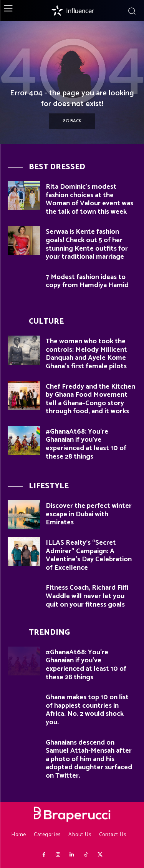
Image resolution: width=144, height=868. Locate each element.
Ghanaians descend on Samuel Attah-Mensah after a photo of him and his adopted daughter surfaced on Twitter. (89, 759)
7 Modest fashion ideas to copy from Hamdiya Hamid (87, 281)
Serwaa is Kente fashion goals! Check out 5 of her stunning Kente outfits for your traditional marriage (87, 244)
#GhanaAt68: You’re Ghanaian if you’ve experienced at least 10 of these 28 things (86, 444)
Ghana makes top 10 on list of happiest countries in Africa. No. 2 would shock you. (87, 710)
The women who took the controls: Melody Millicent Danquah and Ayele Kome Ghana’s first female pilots (86, 354)
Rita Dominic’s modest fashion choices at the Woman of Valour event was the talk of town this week (89, 199)
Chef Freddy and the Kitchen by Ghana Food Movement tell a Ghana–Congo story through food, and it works (90, 399)
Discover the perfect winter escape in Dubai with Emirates (89, 514)
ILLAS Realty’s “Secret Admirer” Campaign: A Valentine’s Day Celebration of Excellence (89, 555)
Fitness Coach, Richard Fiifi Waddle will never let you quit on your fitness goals (87, 596)
